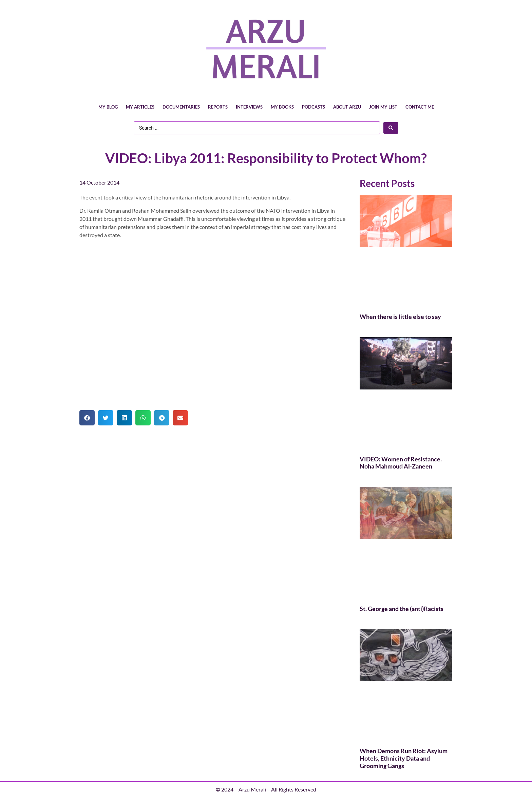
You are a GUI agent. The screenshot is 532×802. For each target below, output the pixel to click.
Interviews (249, 107)
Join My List (383, 107)
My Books (282, 107)
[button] (87, 418)
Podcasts (313, 107)
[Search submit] (391, 128)
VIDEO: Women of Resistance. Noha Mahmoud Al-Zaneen (401, 463)
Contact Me (420, 107)
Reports (218, 107)
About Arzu (347, 107)
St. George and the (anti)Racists (402, 609)
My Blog (108, 107)
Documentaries (181, 107)
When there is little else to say (400, 317)
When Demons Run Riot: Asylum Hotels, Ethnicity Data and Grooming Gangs (404, 758)
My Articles (140, 107)
